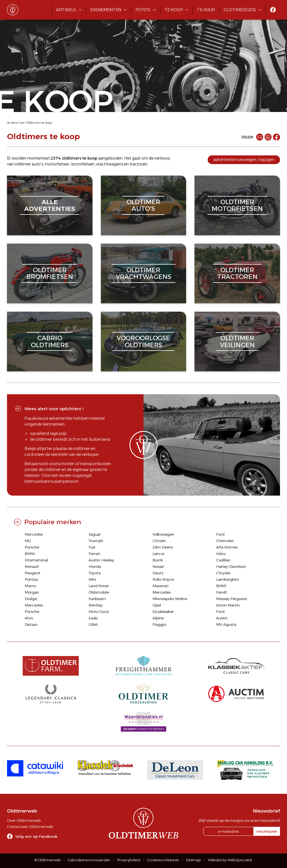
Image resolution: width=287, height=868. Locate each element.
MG (28, 541)
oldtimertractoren (237, 273)
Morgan (32, 592)
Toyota (95, 573)
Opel (157, 605)
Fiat (92, 547)
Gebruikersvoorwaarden (89, 860)
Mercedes (34, 534)
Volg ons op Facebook (36, 836)
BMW (30, 554)
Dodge (31, 599)
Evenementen (106, 10)
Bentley (96, 605)
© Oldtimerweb (48, 860)
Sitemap (194, 860)
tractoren (138, 164)
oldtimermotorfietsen (237, 205)
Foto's (143, 10)
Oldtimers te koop (39, 123)
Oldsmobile (99, 592)
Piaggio (159, 624)
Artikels (66, 10)
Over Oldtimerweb (24, 820)
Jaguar (95, 534)
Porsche (32, 547)
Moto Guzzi (99, 612)
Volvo (221, 554)
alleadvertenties (50, 205)
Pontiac (32, 579)
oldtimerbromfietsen (50, 273)
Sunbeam (97, 599)
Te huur (206, 10)
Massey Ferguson (232, 599)
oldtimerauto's (143, 205)
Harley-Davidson (231, 566)
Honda (95, 566)
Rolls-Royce (163, 579)
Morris (30, 586)
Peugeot (33, 573)
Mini (92, 579)
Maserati (160, 586)
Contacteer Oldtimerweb (30, 827)
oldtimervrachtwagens (143, 273)
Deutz (158, 573)
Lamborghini (227, 579)
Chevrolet (225, 541)
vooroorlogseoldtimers (143, 341)
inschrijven (267, 831)
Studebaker (163, 612)
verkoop (162, 158)
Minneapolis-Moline (170, 599)
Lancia (158, 554)
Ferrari (94, 554)
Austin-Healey (101, 560)
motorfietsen (57, 164)
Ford (220, 534)
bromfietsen (83, 164)
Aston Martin (228, 605)
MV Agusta (226, 624)
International (36, 560)
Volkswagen (163, 534)
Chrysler (223, 573)
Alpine (158, 618)
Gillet (93, 624)
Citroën (159, 541)
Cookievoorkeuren (163, 860)
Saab (93, 618)
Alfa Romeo (227, 547)
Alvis (29, 618)
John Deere (163, 547)
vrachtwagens (110, 164)
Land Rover (99, 586)
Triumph (96, 541)
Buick (158, 560)
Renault (32, 566)
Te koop (174, 10)
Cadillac (223, 560)
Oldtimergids (240, 10)
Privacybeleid (129, 860)
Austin (222, 618)
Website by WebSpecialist (230, 860)
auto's (37, 164)
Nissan (158, 566)
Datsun (31, 624)
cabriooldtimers (50, 341)
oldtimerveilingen (237, 341)
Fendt (222, 592)
